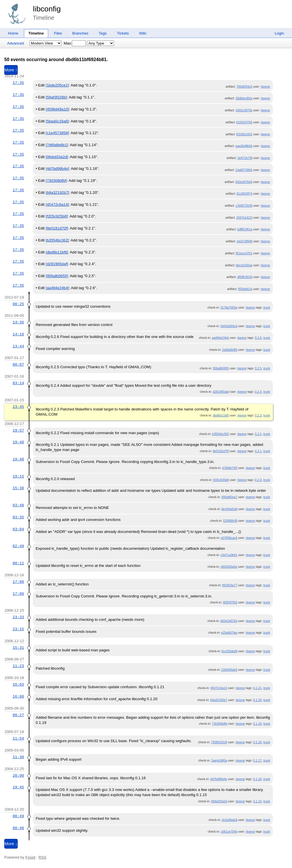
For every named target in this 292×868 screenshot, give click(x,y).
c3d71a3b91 (229, 555)
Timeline (36, 33)
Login (279, 33)
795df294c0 (244, 86)
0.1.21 (257, 688)
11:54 (18, 738)
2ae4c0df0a (219, 760)
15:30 (18, 488)
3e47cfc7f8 (245, 158)
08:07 (18, 364)
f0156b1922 (244, 134)
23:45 (18, 407)
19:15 (18, 476)
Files (58, 33)
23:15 (18, 629)
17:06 (18, 582)
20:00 (18, 776)
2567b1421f (244, 217)
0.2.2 (258, 434)
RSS (42, 857)
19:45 (18, 787)
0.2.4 (258, 392)
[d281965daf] (57, 264)
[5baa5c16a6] (57, 121)
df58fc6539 (245, 277)
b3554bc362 (221, 434)
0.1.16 (257, 779)
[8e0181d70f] (57, 228)
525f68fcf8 (230, 521)
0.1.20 (257, 700)
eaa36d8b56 (244, 146)
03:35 (18, 517)
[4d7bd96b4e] (57, 169)
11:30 (18, 757)
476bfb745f (230, 468)
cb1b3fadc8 (229, 820)
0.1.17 (257, 760)
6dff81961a (245, 229)
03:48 (18, 505)
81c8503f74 (244, 194)
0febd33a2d (219, 801)
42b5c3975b (244, 110)
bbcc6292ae (244, 265)
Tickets (123, 33)
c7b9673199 (244, 206)
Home (13, 33)
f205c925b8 (221, 480)
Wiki (143, 33)
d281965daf (221, 392)
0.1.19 (257, 724)
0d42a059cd (229, 326)
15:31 (18, 648)
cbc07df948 (245, 241)
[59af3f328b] (56, 97)
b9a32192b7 (219, 700)
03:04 (18, 529)
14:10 (18, 334)
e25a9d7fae (229, 633)
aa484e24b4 (220, 338)
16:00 (18, 696)
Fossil (30, 857)
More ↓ (11, 844)
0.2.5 (258, 368)
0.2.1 (258, 451)
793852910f (219, 742)
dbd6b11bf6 (221, 415)
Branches (80, 33)
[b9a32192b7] (57, 193)
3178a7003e (229, 307)
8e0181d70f (221, 451)
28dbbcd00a (244, 98)
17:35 (18, 83)
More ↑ (11, 70)
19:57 (18, 430)
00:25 (18, 304)
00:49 (18, 816)
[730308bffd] (56, 181)
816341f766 (244, 122)
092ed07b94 (244, 182)
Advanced (16, 43)
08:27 (18, 715)
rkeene (265, 86)
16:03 (18, 684)
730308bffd (219, 724)
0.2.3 (258, 415)
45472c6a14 (219, 688)
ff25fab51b (245, 289)
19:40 (18, 442)
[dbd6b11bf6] (57, 252)
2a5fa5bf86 (230, 350)
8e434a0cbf (229, 509)
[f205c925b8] (57, 216)
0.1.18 (257, 742)
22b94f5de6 (229, 670)
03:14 (18, 383)
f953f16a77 (230, 585)
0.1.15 (257, 801)
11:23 (18, 666)
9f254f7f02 (230, 602)
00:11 (18, 563)
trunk (267, 307)
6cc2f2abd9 (229, 651)
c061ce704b (229, 831)
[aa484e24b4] (57, 288)
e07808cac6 (229, 538)
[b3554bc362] (57, 240)
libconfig (47, 9)
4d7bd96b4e (219, 779)
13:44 (18, 346)
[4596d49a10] (57, 109)
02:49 (18, 546)
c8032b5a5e (229, 567)
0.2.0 (258, 480)
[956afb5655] (57, 276)
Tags (103, 33)
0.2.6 (258, 338)
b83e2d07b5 (229, 621)
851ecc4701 (244, 253)
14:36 (18, 322)
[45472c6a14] (57, 205)
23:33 (18, 617)
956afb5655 (221, 368)
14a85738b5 (244, 170)
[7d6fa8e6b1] (57, 145)
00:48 (18, 828)
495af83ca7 (229, 497)
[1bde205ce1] (57, 85)
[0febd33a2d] (57, 157)
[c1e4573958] (57, 133)
